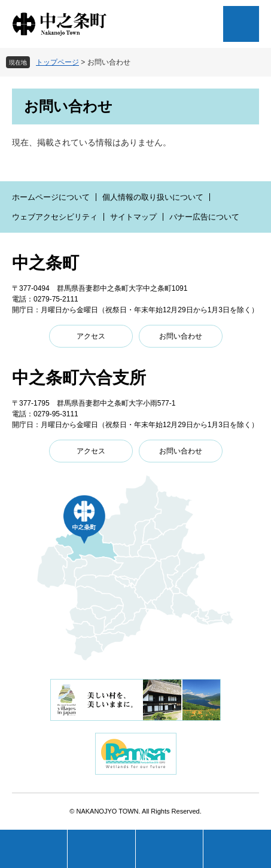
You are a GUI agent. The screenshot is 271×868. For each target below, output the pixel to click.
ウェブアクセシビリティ (55, 217)
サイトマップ (133, 217)
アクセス (91, 336)
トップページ (57, 62)
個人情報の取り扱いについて (153, 197)
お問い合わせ (181, 336)
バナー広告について (204, 217)
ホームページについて (51, 197)
